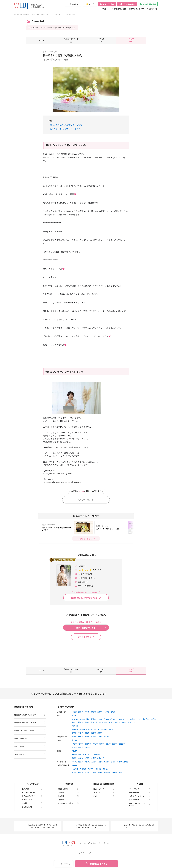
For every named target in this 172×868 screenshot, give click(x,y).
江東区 (119, 730)
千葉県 (81, 744)
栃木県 (94, 744)
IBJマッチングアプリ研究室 (140, 815)
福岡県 (74, 776)
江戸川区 (131, 733)
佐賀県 (74, 783)
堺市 (80, 765)
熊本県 (87, 783)
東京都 (74, 726)
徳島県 (106, 772)
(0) (71, 40)
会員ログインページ (140, 807)
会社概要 (68, 803)
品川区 (126, 730)
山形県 (106, 723)
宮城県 (94, 723)
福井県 (106, 747)
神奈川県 (75, 737)
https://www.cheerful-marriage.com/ (58, 474)
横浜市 (111, 740)
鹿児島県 (107, 783)
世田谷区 (146, 730)
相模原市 (90, 740)
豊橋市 (115, 754)
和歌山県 (101, 769)
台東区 (106, 730)
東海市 (102, 754)
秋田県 (100, 723)
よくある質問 (32, 818)
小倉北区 (98, 780)
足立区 (118, 733)
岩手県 (87, 723)
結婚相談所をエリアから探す (30, 726)
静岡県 (81, 758)
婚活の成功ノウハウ (136, 9)
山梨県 (74, 747)
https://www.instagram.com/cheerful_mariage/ (62, 482)
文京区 (100, 730)
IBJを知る (105, 9)
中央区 (82, 730)
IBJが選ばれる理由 (119, 9)
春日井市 (88, 754)
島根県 (81, 772)
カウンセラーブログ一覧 (54, 14)
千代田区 (75, 730)
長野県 (87, 747)
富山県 (94, 747)
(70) (131, 40)
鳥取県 (74, 772)
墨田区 (113, 730)
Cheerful (43, 14)
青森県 (81, 723)
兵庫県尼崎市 (36, 14)
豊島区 (87, 733)
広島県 (94, 772)
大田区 (139, 730)
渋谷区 (153, 730)
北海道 (74, 723)
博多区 (105, 780)
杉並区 (81, 733)
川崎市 (82, 740)
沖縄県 (115, 783)
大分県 (94, 783)
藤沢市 (97, 740)
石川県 (100, 747)
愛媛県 (119, 772)
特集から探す (30, 758)
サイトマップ (140, 800)
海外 (120, 783)
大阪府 (74, 762)
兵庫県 (74, 769)
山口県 (100, 772)
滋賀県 (87, 769)
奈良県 (94, 769)
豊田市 (108, 754)
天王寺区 (97, 765)
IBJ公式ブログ (152, 9)
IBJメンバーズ (104, 800)
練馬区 (111, 733)
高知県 (126, 772)
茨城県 (87, 744)
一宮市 (74, 754)
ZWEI (104, 807)
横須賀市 (104, 740)
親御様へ (32, 814)
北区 (93, 733)
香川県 (113, 772)
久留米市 (83, 780)
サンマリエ (104, 803)
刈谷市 (95, 754)
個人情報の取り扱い (68, 814)
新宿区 (94, 730)
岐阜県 (74, 758)
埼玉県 (74, 744)
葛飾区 (124, 733)
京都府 (81, 769)
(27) (101, 40)
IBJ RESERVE (140, 803)
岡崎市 (81, 754)
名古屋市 (122, 754)
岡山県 (87, 772)
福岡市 (90, 780)
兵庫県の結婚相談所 (25, 14)
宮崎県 (100, 783)
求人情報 (68, 807)
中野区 (74, 733)
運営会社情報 (68, 800)
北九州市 (75, 780)
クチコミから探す (30, 750)
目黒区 (132, 730)
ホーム (16, 14)
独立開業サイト (140, 810)
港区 (88, 730)
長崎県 (81, 783)
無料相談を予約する (99, 864)
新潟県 (81, 747)
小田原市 (75, 740)
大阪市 (74, 765)
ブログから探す (30, 766)
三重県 (87, 758)
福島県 (113, 723)
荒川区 (98, 733)
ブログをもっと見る (84, 539)
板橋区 (105, 733)
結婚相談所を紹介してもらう (30, 734)
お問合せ (68, 810)
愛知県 (74, 751)
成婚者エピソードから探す (30, 742)
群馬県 (100, 744)
